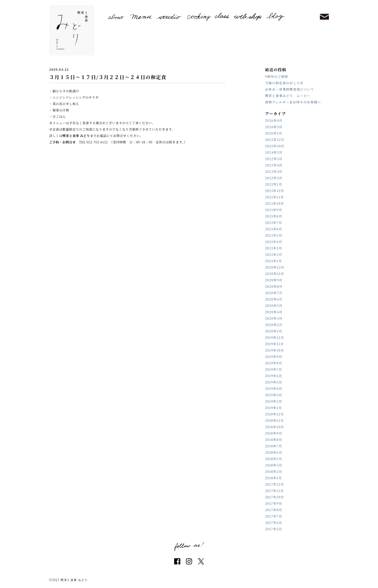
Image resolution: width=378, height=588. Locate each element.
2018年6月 (274, 452)
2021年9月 (274, 210)
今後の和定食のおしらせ (284, 83)
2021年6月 (274, 229)
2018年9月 (274, 433)
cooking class (208, 17)
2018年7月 (274, 446)
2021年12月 (275, 191)
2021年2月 (274, 254)
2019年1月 (274, 408)
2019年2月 (274, 401)
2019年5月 (274, 382)
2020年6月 (274, 299)
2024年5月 (274, 152)
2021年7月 (274, 223)
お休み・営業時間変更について (290, 89)
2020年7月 (274, 293)
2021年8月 (274, 216)
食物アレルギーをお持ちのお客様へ (293, 102)
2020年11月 (275, 274)
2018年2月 (274, 472)
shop (248, 17)
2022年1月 (274, 184)
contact (324, 17)
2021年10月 (275, 203)
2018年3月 (274, 465)
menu (141, 17)
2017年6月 (274, 523)
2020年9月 (274, 280)
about (117, 17)
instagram (189, 561)
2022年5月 (274, 159)
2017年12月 (275, 484)
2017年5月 (274, 529)
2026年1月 (274, 133)
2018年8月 (274, 440)
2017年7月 (274, 516)
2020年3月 (274, 318)
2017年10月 (275, 497)
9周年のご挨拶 (277, 76)
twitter (201, 561)
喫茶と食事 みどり (72, 30)
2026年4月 (274, 120)
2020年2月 (274, 325)
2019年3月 (274, 395)
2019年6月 (274, 376)
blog (275, 17)
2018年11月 (275, 420)
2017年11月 (274, 491)
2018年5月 (274, 459)
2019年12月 (275, 337)
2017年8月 (274, 510)
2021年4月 (274, 242)
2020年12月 (275, 267)
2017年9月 (274, 503)
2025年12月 (275, 140)
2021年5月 (274, 235)
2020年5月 (274, 306)
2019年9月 (274, 357)
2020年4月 (274, 312)
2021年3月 (274, 248)
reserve (302, 17)
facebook (177, 561)
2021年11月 (275, 197)
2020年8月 (274, 286)
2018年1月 (274, 478)
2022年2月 (274, 178)
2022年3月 (274, 171)
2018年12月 (275, 414)
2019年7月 (274, 369)
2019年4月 (274, 389)
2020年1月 (274, 331)
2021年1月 (274, 261)
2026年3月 (274, 127)
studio (169, 17)
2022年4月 (274, 165)
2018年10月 (275, 427)
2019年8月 (274, 363)
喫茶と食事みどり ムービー (288, 96)
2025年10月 (275, 146)
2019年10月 (275, 350)
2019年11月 (275, 344)
